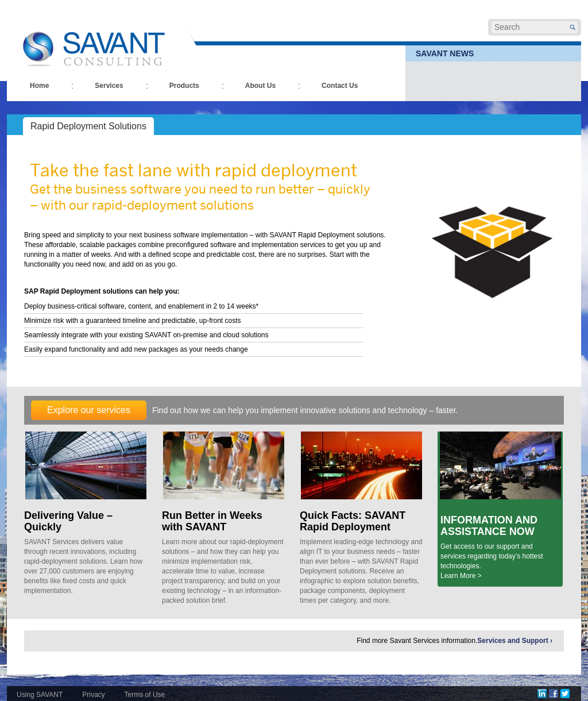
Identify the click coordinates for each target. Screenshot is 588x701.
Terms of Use (145, 695)
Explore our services (89, 410)
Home (39, 86)
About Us (260, 86)
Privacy (93, 695)
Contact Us (340, 86)
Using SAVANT (40, 695)
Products (184, 86)
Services (109, 86)
